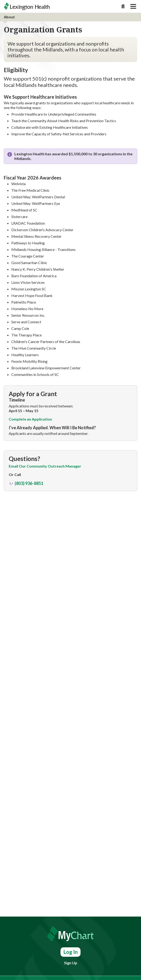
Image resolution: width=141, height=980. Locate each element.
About (9, 17)
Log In (70, 952)
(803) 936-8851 (26, 483)
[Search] (123, 6)
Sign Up (71, 963)
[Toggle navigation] (133, 6)
